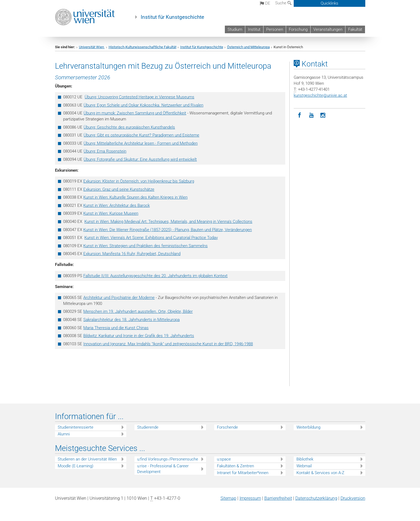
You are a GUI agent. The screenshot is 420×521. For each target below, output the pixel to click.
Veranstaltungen (328, 29)
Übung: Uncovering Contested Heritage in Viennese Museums (140, 97)
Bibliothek (305, 459)
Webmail (304, 466)
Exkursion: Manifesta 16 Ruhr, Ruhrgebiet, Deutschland (132, 254)
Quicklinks (329, 3)
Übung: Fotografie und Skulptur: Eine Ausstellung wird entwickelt (140, 159)
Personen (275, 29)
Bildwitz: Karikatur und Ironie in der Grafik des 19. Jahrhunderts (139, 336)
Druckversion (353, 498)
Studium (235, 29)
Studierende (148, 427)
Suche (283, 3)
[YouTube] (311, 115)
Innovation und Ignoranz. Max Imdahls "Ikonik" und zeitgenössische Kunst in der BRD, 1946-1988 (168, 344)
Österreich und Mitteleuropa (248, 47)
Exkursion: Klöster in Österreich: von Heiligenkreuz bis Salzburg (139, 181)
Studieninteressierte (76, 427)
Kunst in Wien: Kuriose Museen (111, 213)
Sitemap (228, 498)
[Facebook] (300, 115)
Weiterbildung (308, 427)
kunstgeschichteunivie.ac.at (320, 95)
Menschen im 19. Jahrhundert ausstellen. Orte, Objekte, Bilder (138, 311)
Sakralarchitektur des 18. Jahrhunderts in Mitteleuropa (131, 320)
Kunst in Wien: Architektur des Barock (117, 205)
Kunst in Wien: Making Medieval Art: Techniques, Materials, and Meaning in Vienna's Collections (168, 222)
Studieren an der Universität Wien (87, 459)
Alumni (64, 434)
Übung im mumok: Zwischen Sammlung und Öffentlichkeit (135, 113)
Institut (254, 29)
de (265, 3)
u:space (224, 459)
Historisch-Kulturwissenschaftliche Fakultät (142, 47)
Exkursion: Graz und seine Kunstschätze (119, 189)
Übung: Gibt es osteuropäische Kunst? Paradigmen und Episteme (141, 135)
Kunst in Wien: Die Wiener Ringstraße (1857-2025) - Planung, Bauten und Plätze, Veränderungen (168, 230)
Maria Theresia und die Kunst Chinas (116, 328)
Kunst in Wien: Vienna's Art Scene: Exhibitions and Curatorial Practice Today (151, 238)
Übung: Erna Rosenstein (105, 151)
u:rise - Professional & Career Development (163, 469)
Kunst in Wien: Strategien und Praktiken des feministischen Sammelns (145, 246)
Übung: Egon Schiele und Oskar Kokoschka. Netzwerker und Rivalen (143, 105)
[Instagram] (323, 115)
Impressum (250, 498)
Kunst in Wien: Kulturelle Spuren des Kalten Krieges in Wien (135, 197)
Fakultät (355, 29)
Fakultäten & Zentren (235, 466)
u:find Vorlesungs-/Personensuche (168, 459)
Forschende (227, 427)
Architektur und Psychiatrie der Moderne (119, 298)
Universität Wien (92, 47)
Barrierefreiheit (278, 498)
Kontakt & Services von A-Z (320, 473)
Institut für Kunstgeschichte (172, 17)
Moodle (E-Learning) (76, 466)
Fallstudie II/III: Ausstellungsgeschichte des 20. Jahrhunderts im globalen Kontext (155, 276)
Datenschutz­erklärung (316, 498)
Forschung (298, 29)
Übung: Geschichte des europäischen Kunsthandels (129, 127)
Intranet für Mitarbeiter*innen (243, 473)
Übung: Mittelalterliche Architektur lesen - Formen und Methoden (141, 143)
